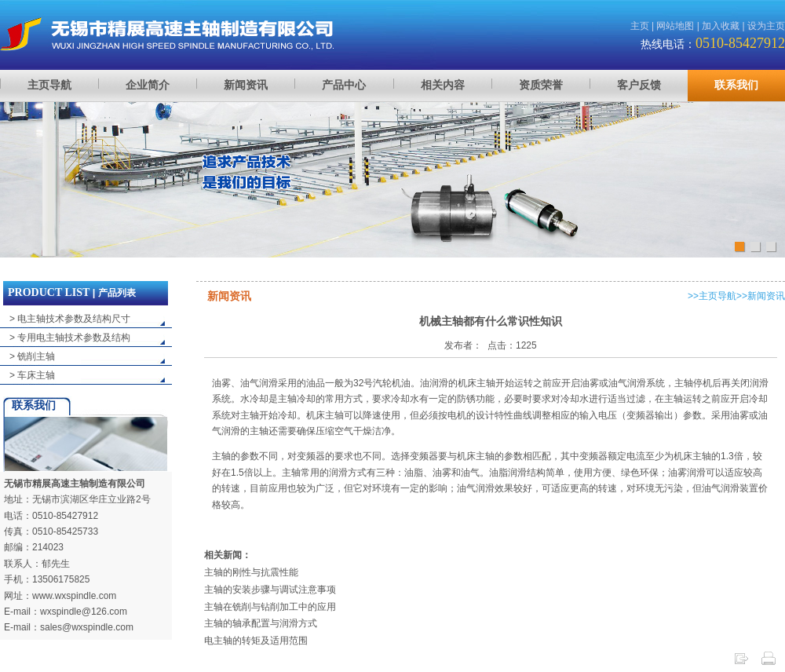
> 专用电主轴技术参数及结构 (70, 338)
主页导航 (717, 296)
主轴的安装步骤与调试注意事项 (270, 590)
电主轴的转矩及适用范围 (256, 641)
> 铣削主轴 (32, 356)
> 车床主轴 (32, 375)
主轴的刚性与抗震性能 (251, 572)
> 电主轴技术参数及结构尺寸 (70, 319)
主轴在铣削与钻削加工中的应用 (270, 607)
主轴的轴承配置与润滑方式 (261, 623)
